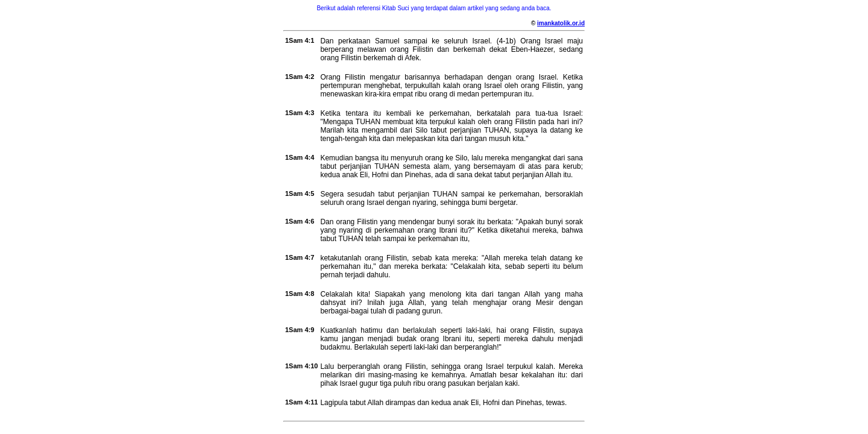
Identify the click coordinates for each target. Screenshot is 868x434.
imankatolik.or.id (561, 23)
